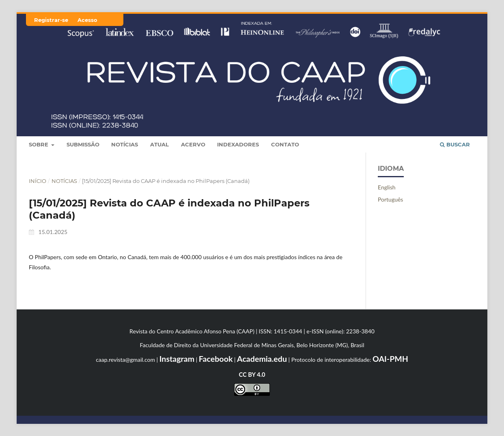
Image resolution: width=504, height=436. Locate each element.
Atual (159, 144)
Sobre (39, 144)
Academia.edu (262, 359)
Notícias (125, 144)
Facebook (216, 359)
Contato (285, 144)
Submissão (83, 144)
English (387, 187)
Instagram (177, 359)
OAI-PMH (390, 359)
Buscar (455, 144)
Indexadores (238, 144)
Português (390, 199)
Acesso (87, 20)
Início (38, 181)
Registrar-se (51, 20)
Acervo (193, 144)
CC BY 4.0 (252, 374)
